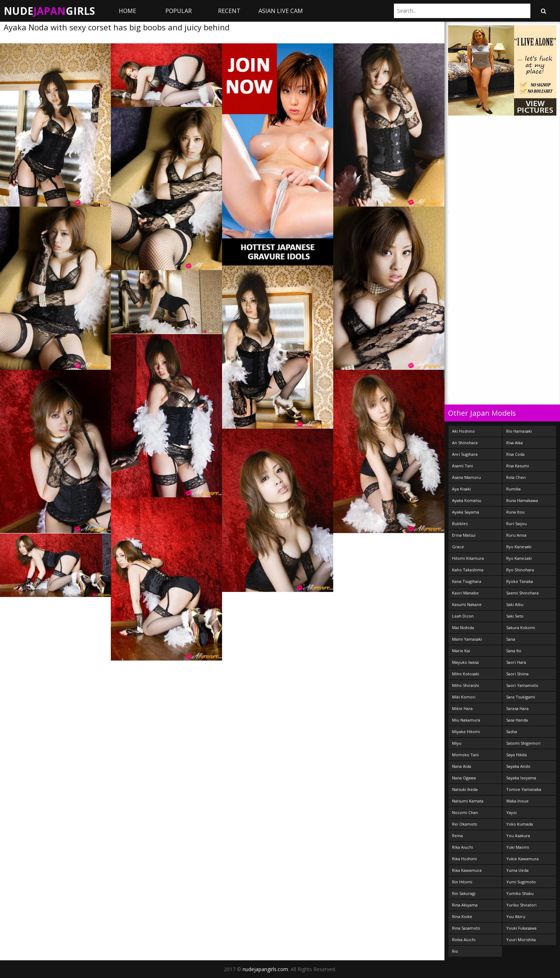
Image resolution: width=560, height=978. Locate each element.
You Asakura (518, 836)
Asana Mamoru (466, 477)
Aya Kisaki (461, 489)
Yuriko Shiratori (521, 905)
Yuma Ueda (517, 870)
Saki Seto (515, 616)
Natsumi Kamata (468, 801)
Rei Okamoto (465, 824)
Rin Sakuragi (464, 893)
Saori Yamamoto (522, 685)
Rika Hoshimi (465, 859)
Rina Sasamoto (466, 928)
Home (127, 11)
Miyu (457, 743)
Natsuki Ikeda (465, 789)
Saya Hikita (516, 755)
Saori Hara (516, 662)
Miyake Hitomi (466, 732)
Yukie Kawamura (522, 859)
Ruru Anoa (516, 535)
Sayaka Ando (518, 766)
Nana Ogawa (464, 778)
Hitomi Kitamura (468, 558)
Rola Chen (516, 477)
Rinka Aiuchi (464, 940)
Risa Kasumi (518, 466)
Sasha (512, 732)
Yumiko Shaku (520, 893)
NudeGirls (49, 11)
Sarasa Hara (517, 708)
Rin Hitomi (462, 882)
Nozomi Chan (465, 812)
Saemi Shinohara (522, 593)
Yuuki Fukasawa (521, 928)
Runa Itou (515, 512)
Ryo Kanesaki (519, 547)
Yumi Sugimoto (521, 882)
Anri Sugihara (465, 454)
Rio (455, 951)
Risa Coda (515, 454)
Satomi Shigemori (523, 743)
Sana (511, 639)
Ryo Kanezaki (519, 558)
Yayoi (511, 812)
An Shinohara (465, 443)
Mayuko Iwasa (465, 662)
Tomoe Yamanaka (524, 789)
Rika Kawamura (467, 870)
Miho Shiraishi (466, 685)
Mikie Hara (462, 708)
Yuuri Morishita (521, 940)
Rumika (513, 489)
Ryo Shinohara (520, 570)
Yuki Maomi (518, 847)
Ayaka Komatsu (467, 500)
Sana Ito (514, 651)
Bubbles (460, 523)
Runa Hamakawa (522, 500)
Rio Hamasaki (519, 431)
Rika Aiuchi (463, 847)
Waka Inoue (517, 801)
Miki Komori (464, 697)
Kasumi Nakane (467, 604)
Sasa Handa (517, 720)
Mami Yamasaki (467, 639)
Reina (457, 836)
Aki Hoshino (463, 431)
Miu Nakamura (466, 720)
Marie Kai (461, 651)
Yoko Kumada (520, 824)
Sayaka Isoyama (521, 778)
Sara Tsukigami (521, 697)
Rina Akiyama (465, 905)
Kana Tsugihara (467, 581)
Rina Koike (462, 916)
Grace (458, 547)
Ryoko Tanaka (520, 581)
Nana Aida (462, 766)
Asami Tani (463, 466)
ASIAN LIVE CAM (281, 11)
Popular (179, 11)
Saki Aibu (515, 604)
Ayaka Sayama (466, 512)
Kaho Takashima (468, 570)
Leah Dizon (463, 616)
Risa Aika (515, 443)
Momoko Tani (465, 755)
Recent (229, 11)
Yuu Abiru (516, 916)
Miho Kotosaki (466, 674)
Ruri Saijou (516, 523)
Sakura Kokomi (521, 628)
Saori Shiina (517, 674)
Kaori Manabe (465, 593)
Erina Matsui (464, 535)
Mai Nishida (463, 628)
